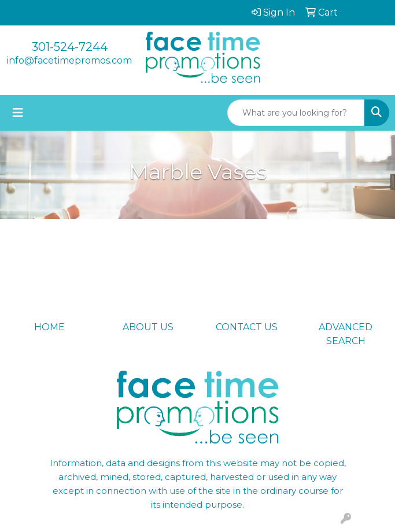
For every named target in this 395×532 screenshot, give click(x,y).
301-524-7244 (70, 47)
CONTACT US (247, 327)
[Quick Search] (296, 113)
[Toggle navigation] (18, 113)
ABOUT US (148, 327)
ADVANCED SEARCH (346, 334)
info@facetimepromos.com (69, 60)
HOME (49, 327)
